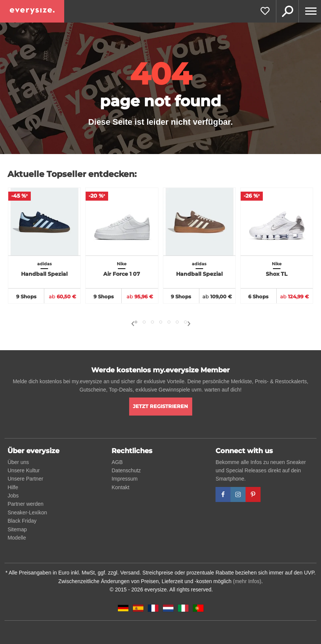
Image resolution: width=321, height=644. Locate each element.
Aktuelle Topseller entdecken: (72, 174)
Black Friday (22, 521)
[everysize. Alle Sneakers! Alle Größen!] (32, 11)
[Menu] (310, 11)
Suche (287, 11)
